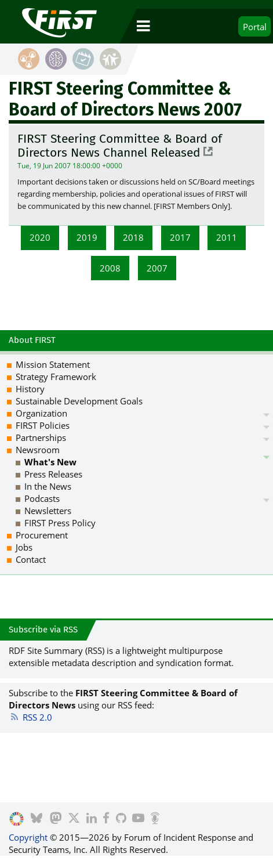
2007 (157, 268)
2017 (180, 237)
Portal (255, 27)
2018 (133, 237)
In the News (48, 486)
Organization (41, 413)
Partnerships (41, 437)
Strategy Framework (56, 377)
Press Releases (53, 474)
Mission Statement (53, 364)
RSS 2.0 (30, 717)
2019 (87, 237)
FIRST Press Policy (60, 523)
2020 (40, 237)
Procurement (42, 535)
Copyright (28, 837)
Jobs (24, 547)
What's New (50, 462)
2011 (227, 237)
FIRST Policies (43, 425)
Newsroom (38, 450)
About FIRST (32, 340)
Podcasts (42, 498)
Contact (31, 559)
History (30, 389)
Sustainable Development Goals (79, 401)
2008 (110, 268)
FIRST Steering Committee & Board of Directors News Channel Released (120, 146)
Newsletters (48, 511)
